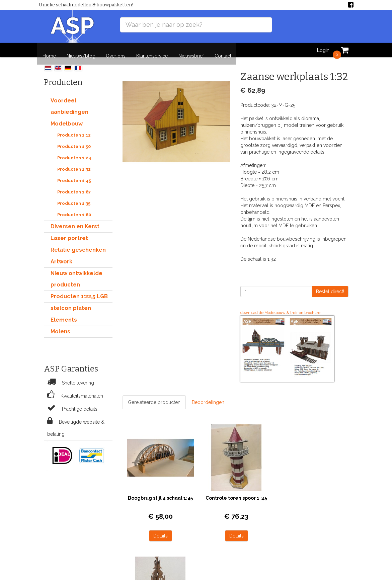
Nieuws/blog (82, 50)
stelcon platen (71, 302)
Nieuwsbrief (190, 50)
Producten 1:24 (74, 152)
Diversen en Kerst (75, 221)
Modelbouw (67, 118)
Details (150, 516)
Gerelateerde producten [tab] (154, 397)
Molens (60, 326)
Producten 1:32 (74, 163)
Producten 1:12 (74, 129)
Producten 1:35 (74, 198)
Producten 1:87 (74, 186)
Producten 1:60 (74, 209)
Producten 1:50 (74, 141)
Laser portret (69, 232)
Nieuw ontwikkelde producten (76, 273)
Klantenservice (152, 50)
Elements (64, 314)
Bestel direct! (330, 286)
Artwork (61, 256)
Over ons (116, 50)
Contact (221, 50)
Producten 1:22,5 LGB (79, 291)
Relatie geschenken (78, 244)
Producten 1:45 (74, 175)
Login (322, 50)
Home (51, 50)
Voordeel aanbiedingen (69, 101)
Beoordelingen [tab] (208, 397)
